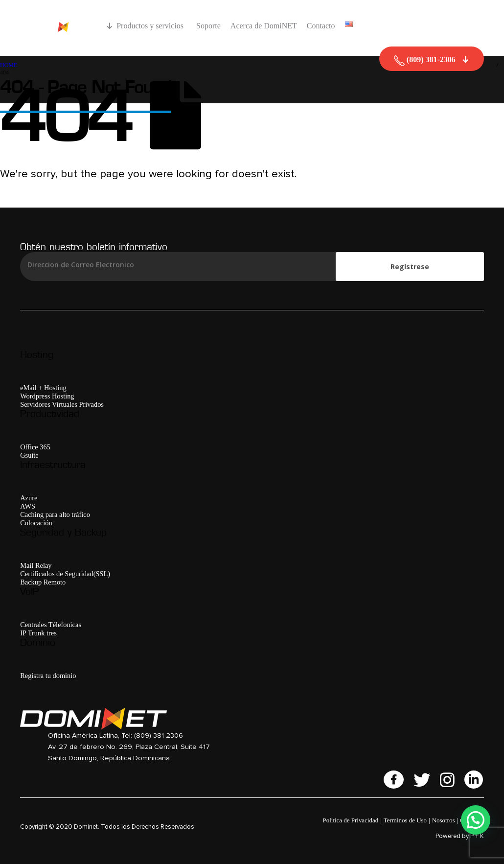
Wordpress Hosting (47, 396)
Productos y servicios (151, 26)
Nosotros (444, 820)
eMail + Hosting (43, 388)
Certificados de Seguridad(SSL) (65, 574)
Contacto (321, 26)
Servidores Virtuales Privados (62, 404)
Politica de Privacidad (351, 820)
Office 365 (35, 447)
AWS (28, 506)
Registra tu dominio (48, 676)
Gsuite (29, 455)
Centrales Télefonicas (51, 625)
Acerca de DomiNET (264, 26)
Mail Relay (36, 565)
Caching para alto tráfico (55, 514)
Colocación (36, 523)
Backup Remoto (43, 582)
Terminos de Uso (405, 820)
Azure (29, 498)
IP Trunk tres (38, 633)
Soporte (208, 26)
